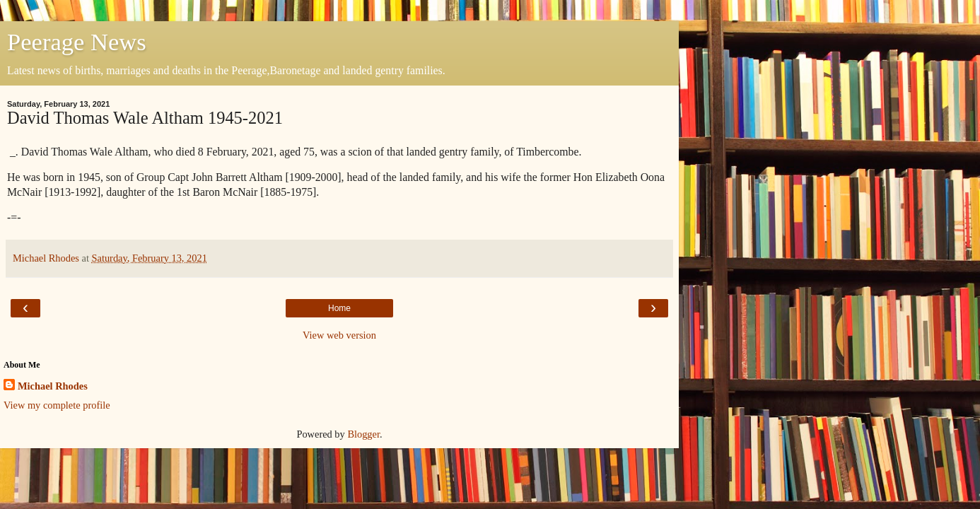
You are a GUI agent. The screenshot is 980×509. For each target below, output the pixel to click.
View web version (339, 335)
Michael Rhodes (53, 386)
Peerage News (77, 42)
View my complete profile (57, 405)
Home (339, 308)
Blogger (363, 434)
